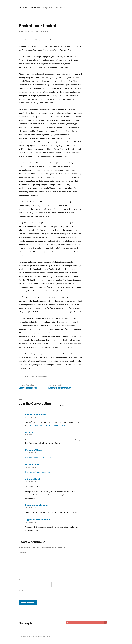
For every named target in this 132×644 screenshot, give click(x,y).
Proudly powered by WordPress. (41, 637)
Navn (20, 580)
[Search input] (86, 623)
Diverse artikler (43, 376)
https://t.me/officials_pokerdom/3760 (39, 458)
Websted (21, 591)
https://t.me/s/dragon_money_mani (38, 472)
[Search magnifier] (106, 623)
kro (22, 32)
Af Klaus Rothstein (28, 7)
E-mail (53, 580)
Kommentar (23, 553)
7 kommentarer (43, 32)
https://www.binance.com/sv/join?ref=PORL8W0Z (48, 425)
